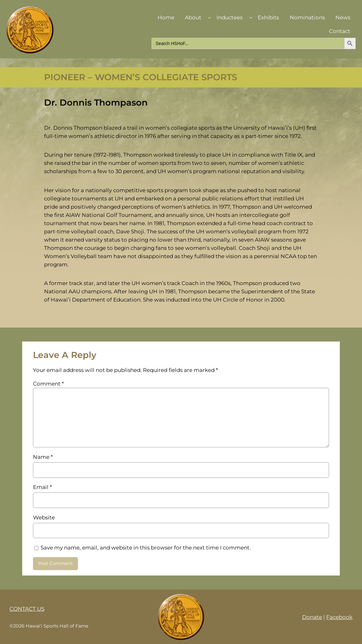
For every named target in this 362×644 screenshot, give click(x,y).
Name (43, 457)
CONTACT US (27, 609)
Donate (312, 617)
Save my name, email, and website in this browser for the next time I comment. (146, 548)
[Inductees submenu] (251, 17)
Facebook (339, 617)
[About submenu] (210, 17)
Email (42, 487)
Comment (48, 384)
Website (44, 517)
